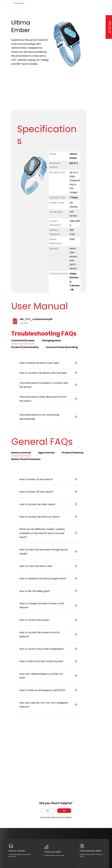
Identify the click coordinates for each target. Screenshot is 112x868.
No (48, 811)
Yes (64, 811)
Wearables (17, 3)
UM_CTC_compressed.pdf (36, 319)
